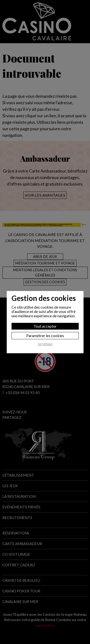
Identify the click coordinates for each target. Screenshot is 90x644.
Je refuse (45, 344)
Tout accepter (45, 326)
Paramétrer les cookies (45, 336)
